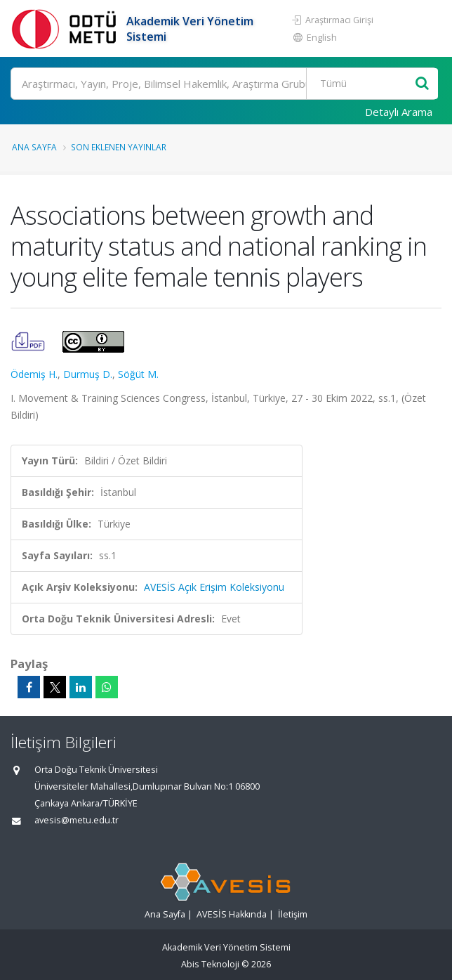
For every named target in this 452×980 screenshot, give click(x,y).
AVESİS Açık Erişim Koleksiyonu (214, 587)
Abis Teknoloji (210, 964)
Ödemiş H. (34, 374)
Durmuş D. (88, 374)
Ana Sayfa (34, 147)
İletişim (293, 914)
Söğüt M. (138, 374)
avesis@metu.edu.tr (77, 820)
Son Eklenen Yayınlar (119, 147)
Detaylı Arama (399, 112)
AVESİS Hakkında (232, 914)
